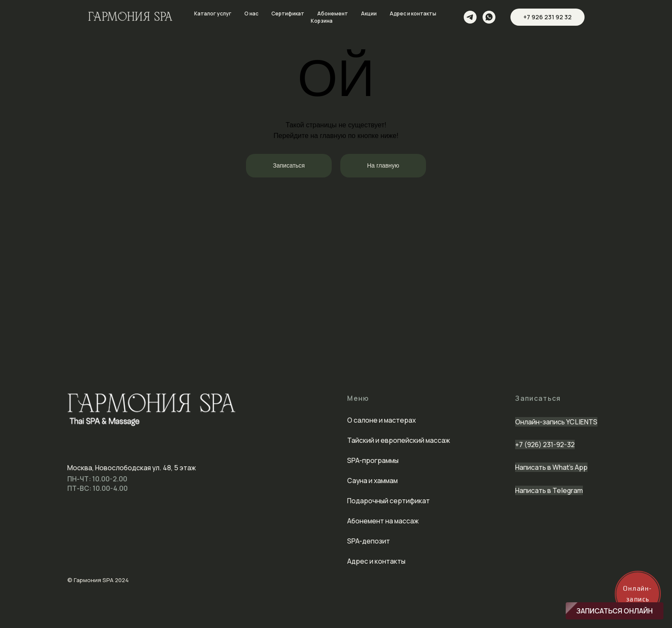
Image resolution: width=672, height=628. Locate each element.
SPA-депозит (369, 541)
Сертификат (288, 14)
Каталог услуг (213, 14)
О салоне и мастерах (381, 420)
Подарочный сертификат (388, 501)
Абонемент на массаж (383, 521)
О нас (251, 14)
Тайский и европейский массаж (399, 440)
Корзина (322, 21)
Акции (369, 14)
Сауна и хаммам (372, 481)
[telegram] (470, 17)
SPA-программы (373, 460)
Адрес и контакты (413, 14)
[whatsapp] (489, 17)
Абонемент (333, 14)
